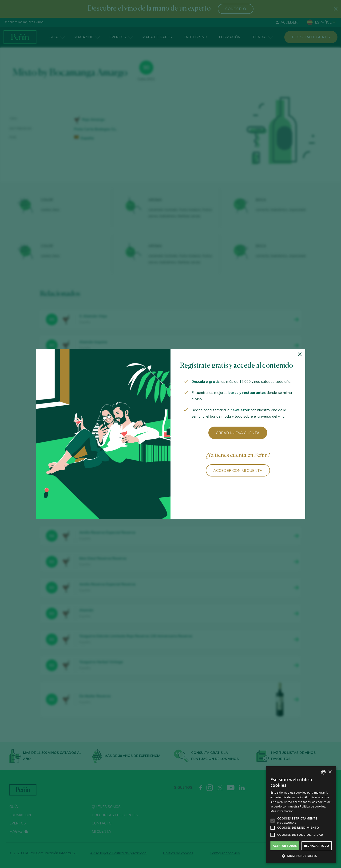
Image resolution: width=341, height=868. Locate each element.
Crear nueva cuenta (238, 433)
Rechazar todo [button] (317, 846)
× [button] (330, 772)
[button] (301, 856)
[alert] (301, 815)
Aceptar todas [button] (285, 846)
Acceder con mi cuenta (238, 470)
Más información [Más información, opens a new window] (282, 811)
